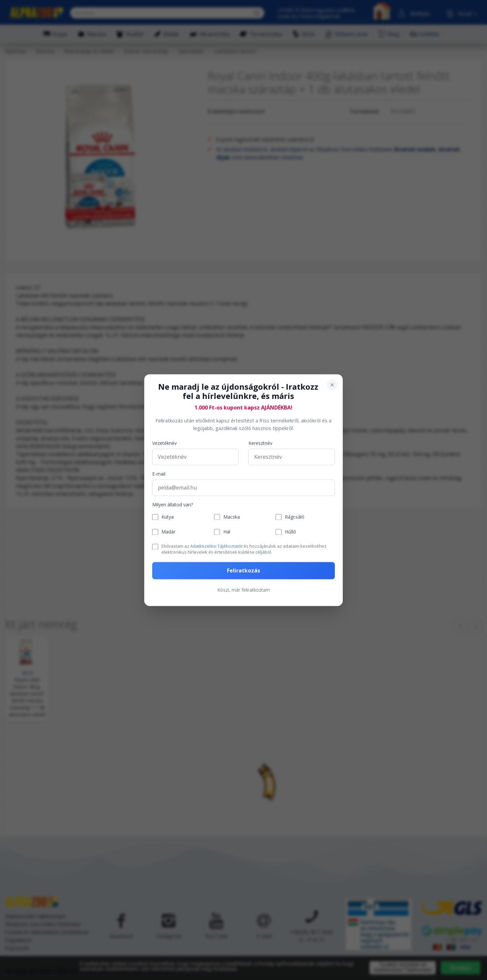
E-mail (159, 474)
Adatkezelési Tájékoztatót (216, 546)
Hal (227, 532)
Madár (168, 532)
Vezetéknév (164, 443)
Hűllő (290, 532)
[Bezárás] (332, 385)
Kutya (168, 517)
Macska (232, 517)
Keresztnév (260, 443)
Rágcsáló (295, 517)
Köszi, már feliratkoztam (244, 590)
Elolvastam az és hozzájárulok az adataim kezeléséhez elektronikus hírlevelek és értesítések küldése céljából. (244, 549)
